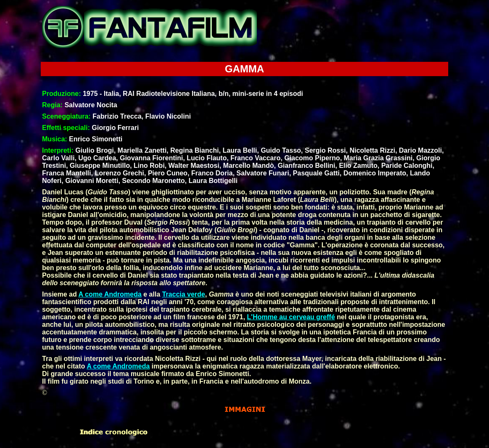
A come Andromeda (110, 294)
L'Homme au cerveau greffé (291, 317)
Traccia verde (183, 294)
